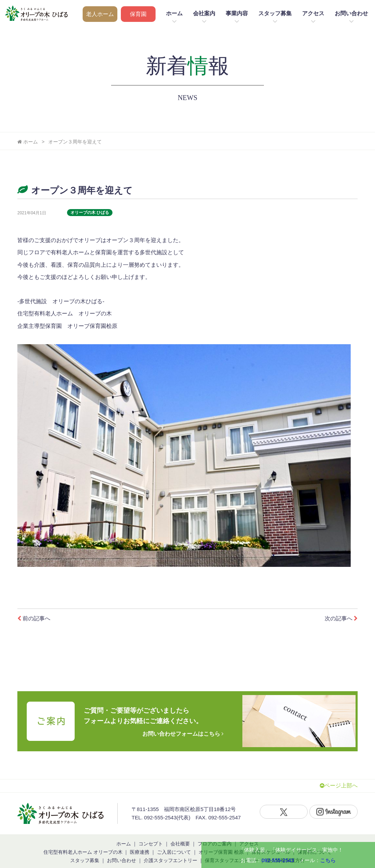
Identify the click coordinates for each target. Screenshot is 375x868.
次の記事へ (341, 618)
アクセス (313, 13)
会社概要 (180, 835)
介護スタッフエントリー (170, 852)
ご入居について (174, 843)
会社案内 (204, 13)
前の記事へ (34, 618)
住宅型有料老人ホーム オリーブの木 (83, 843)
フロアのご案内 (215, 835)
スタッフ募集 (275, 13)
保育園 (138, 14)
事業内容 (237, 13)
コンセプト (151, 835)
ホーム (174, 13)
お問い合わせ (351, 13)
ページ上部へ (339, 777)
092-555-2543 (278, 860)
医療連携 (140, 843)
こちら (328, 860)
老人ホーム (100, 14)
